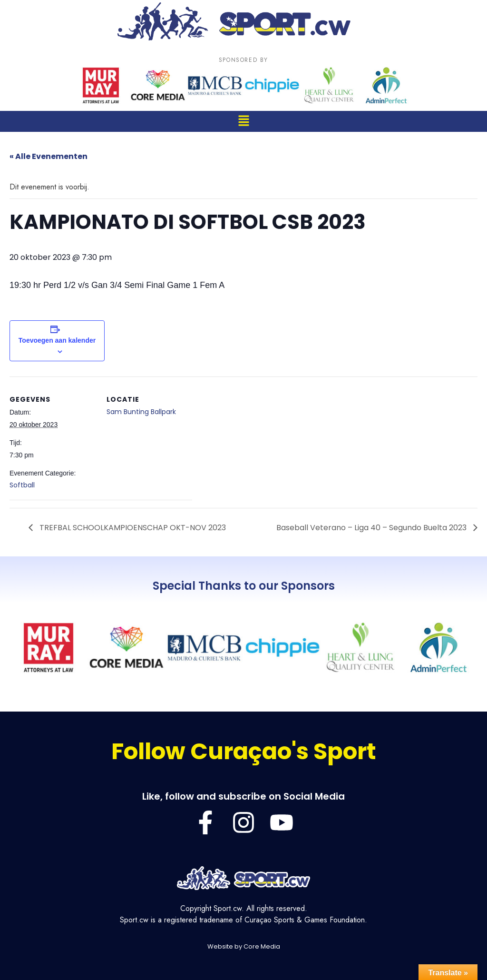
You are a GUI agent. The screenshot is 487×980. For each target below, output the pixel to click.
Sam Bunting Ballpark (141, 412)
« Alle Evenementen (49, 156)
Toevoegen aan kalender (57, 340)
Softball (22, 485)
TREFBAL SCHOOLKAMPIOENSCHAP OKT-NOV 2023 (132, 528)
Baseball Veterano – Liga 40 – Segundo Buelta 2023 (372, 528)
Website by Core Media (244, 946)
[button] (243, 121)
